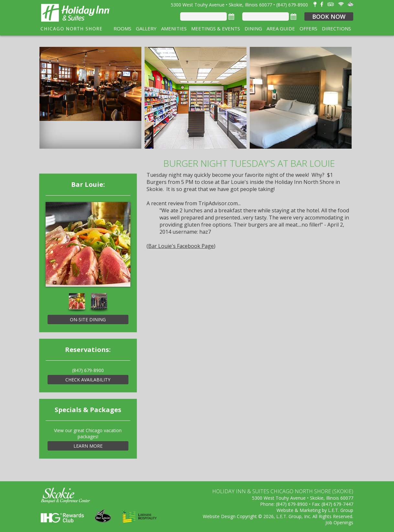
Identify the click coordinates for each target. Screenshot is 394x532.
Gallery (146, 28)
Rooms (122, 28)
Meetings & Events (216, 28)
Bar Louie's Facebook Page (181, 246)
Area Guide (281, 28)
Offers (308, 28)
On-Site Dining (88, 319)
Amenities (174, 28)
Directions (336, 28)
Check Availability (88, 380)
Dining (253, 28)
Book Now (329, 16)
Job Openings (339, 522)
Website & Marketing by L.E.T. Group (315, 510)
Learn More (88, 446)
